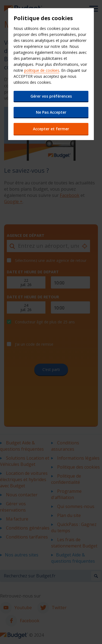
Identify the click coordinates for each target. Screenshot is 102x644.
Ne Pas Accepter (51, 112)
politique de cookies (42, 70)
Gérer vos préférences (51, 96)
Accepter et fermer (51, 129)
